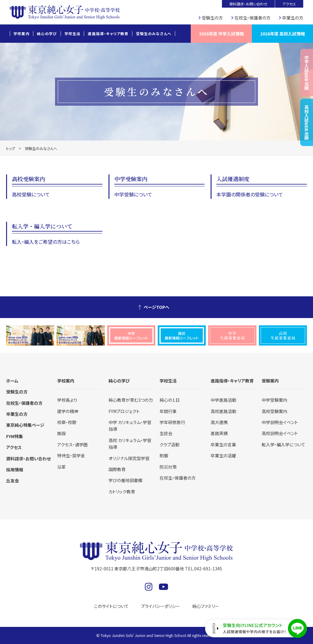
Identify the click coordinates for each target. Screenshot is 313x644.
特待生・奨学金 (71, 456)
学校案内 (22, 33)
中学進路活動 (223, 400)
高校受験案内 (274, 411)
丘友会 (13, 481)
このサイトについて (111, 606)
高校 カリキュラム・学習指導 (130, 444)
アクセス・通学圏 (72, 445)
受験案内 (270, 381)
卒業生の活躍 (223, 456)
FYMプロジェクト (124, 411)
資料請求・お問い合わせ (248, 4)
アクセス (289, 4)
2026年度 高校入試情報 (283, 34)
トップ (11, 148)
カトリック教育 (122, 492)
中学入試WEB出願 (307, 73)
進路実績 (219, 433)
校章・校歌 (67, 422)
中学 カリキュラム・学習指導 (130, 426)
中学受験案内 (274, 400)
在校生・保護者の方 (252, 18)
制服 (164, 456)
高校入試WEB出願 (307, 122)
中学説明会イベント (280, 422)
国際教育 (117, 469)
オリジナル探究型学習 (129, 458)
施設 (61, 433)
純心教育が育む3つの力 (131, 400)
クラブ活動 (169, 445)
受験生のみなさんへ (154, 33)
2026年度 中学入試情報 (221, 34)
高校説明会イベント (280, 433)
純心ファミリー (206, 606)
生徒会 (166, 433)
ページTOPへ (156, 307)
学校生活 (73, 33)
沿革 (61, 467)
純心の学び (47, 33)
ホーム (12, 381)
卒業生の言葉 (223, 445)
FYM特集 (15, 436)
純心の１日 (170, 400)
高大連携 (219, 422)
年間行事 (168, 411)
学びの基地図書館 (125, 480)
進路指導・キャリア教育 (108, 33)
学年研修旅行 (172, 422)
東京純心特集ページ (25, 425)
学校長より (67, 400)
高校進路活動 (223, 411)
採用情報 (15, 470)
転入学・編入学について (284, 445)
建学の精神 (68, 411)
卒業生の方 (293, 18)
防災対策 (168, 467)
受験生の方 (212, 18)
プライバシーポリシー (160, 606)
